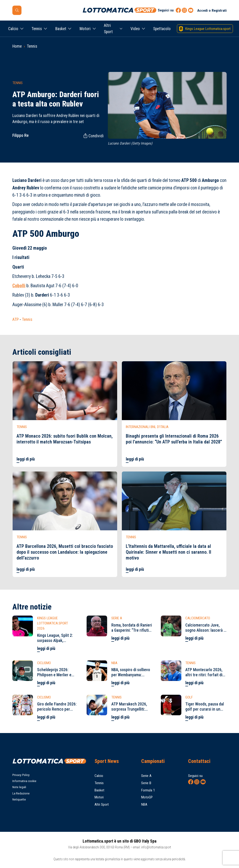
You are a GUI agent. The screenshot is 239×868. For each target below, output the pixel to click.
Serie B (146, 783)
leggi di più (26, 459)
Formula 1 (148, 790)
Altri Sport (108, 28)
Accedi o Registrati (212, 11)
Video (135, 29)
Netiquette (19, 799)
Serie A (146, 776)
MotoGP (147, 797)
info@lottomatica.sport (156, 847)
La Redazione (21, 793)
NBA (144, 804)
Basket (61, 29)
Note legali (19, 787)
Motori (85, 29)
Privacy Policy (21, 775)
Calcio (13, 29)
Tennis (37, 29)
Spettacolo (162, 29)
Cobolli (19, 286)
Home (17, 46)
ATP (16, 319)
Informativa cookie (24, 781)
